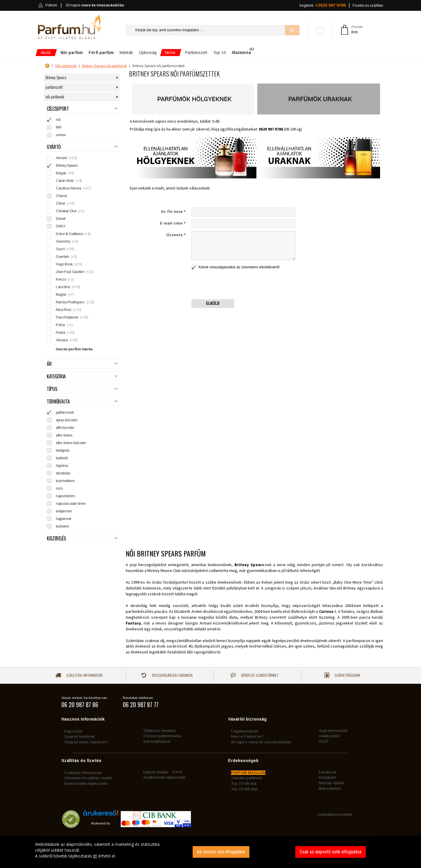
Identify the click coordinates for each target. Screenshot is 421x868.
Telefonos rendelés (159, 731)
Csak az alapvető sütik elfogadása (331, 852)
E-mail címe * (173, 223)
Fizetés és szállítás (368, 6)
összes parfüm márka (74, 349)
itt (95, 856)
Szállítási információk (79, 675)
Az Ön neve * (173, 212)
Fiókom (48, 5)
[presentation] (236, 285)
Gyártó (82, 147)
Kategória (82, 376)
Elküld (213, 303)
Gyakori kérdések (80, 736)
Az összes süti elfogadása (221, 852)
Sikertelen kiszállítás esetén (88, 778)
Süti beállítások (157, 741)
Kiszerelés (82, 539)
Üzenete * (176, 235)
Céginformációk (245, 731)
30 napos (95, 5)
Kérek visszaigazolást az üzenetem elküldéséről (235, 267)
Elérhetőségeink (342, 675)
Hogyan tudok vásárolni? (86, 742)
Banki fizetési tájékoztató (86, 783)
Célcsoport (82, 109)
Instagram (327, 777)
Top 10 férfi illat (244, 789)
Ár (82, 364)
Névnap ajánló (331, 783)
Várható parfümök (247, 778)
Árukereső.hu (100, 823)
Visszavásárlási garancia (167, 675)
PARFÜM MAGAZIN (248, 773)
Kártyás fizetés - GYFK (163, 772)
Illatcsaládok (330, 788)
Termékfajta (82, 402)
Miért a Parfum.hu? (247, 736)
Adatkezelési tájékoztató (164, 777)
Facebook (328, 772)
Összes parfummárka (162, 736)
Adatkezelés (329, 736)
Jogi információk (333, 731)
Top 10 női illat (244, 783)
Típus (82, 389)
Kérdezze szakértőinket (255, 675)
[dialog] (210, 852)
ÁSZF (324, 741)
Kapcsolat (73, 731)
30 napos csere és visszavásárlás (261, 742)
